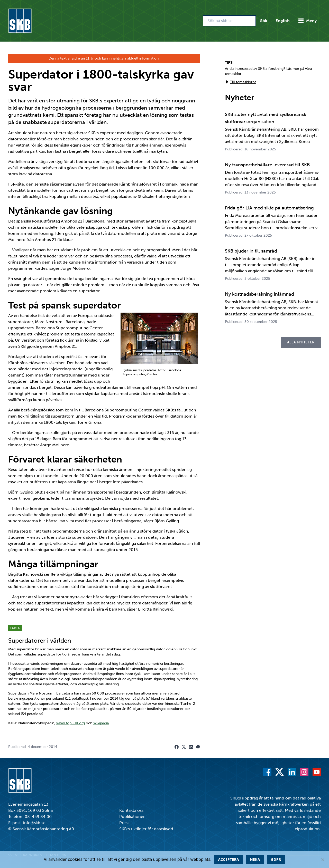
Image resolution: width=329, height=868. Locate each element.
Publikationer (132, 817)
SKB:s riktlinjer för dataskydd (146, 829)
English (283, 21)
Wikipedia (101, 723)
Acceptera (229, 859)
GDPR (276, 859)
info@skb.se (34, 823)
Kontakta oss (131, 810)
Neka (255, 859)
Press (124, 823)
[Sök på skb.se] (229, 21)
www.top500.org (71, 723)
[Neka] (323, 860)
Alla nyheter (301, 342)
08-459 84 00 (38, 817)
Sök (264, 21)
